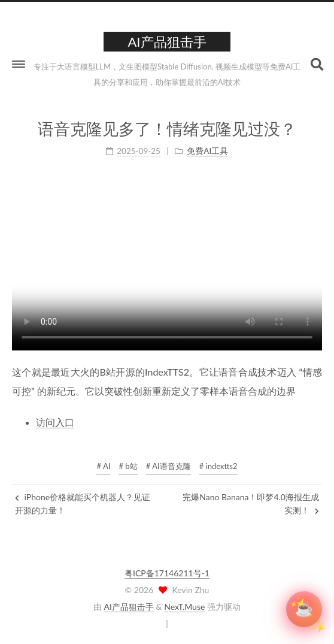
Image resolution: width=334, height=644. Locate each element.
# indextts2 (218, 466)
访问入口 (55, 421)
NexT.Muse (184, 607)
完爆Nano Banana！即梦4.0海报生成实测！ (251, 504)
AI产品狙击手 (129, 607)
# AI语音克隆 (168, 466)
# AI (103, 466)
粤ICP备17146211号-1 (167, 573)
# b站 (128, 466)
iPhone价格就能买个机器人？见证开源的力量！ (83, 504)
